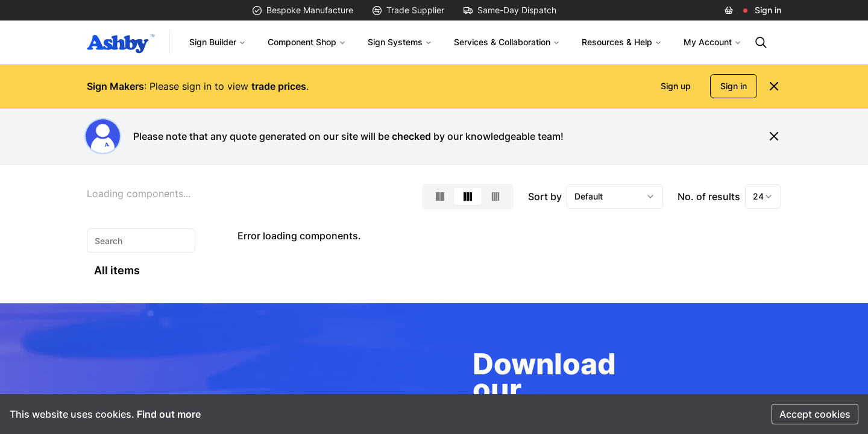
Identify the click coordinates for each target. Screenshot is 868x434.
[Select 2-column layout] (440, 197)
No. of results (709, 197)
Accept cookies (815, 414)
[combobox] (615, 197)
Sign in (768, 10)
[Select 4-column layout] (495, 197)
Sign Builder (218, 42)
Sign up (676, 86)
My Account (712, 42)
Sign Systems (400, 42)
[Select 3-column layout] (468, 197)
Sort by (545, 197)
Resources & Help (622, 42)
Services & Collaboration (507, 42)
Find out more (169, 414)
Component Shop (307, 42)
